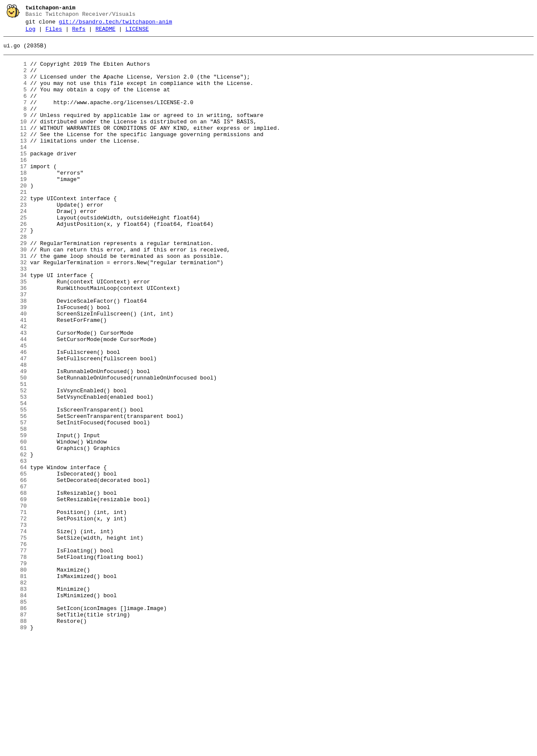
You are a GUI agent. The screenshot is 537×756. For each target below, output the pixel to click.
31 (15, 301)
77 (15, 654)
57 (15, 501)
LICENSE (137, 33)
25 (15, 255)
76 (15, 647)
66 (15, 570)
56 (15, 493)
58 (15, 508)
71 (15, 608)
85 (15, 716)
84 (15, 708)
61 (15, 531)
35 (15, 332)
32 (15, 309)
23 (15, 239)
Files (54, 33)
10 (15, 140)
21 (15, 224)
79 (15, 670)
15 (15, 178)
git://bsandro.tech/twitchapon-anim (116, 24)
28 (15, 278)
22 (15, 232)
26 (15, 263)
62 (15, 539)
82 (15, 693)
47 (15, 424)
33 (15, 316)
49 (15, 439)
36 (15, 339)
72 (15, 616)
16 (15, 186)
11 (15, 147)
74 (15, 631)
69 (15, 593)
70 (15, 601)
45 (15, 409)
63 (15, 547)
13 (15, 163)
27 (15, 270)
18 (15, 201)
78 (15, 662)
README (105, 33)
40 (15, 370)
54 (15, 478)
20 (15, 216)
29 (15, 286)
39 (15, 362)
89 (15, 747)
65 (15, 562)
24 (15, 247)
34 (15, 324)
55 (15, 485)
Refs (79, 33)
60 (15, 524)
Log (31, 33)
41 (15, 378)
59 (15, 516)
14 (15, 170)
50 (15, 447)
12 (15, 155)
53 (15, 470)
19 (15, 209)
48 (15, 432)
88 (15, 739)
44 (15, 401)
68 (15, 585)
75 (15, 639)
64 (15, 555)
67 (15, 578)
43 (15, 393)
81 (15, 685)
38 (15, 355)
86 (15, 724)
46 (15, 416)
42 (15, 385)
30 (15, 293)
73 (15, 624)
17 (15, 193)
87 (15, 731)
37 (15, 347)
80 (15, 677)
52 (15, 462)
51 (15, 455)
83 (15, 701)
